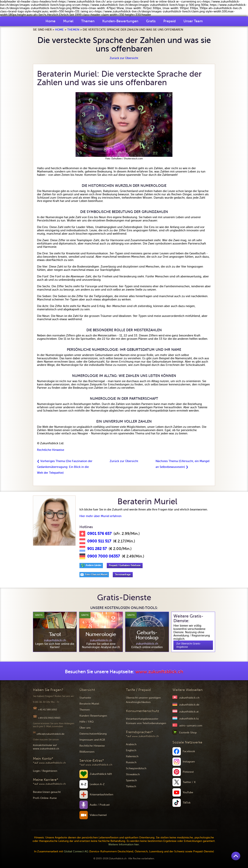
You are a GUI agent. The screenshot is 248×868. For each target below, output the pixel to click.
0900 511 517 (99, 541)
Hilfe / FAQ (87, 722)
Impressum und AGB (92, 740)
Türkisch (131, 786)
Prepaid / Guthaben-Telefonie (125, 565)
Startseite (85, 698)
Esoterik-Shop (188, 733)
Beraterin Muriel (89, 704)
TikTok (187, 803)
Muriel (68, 21)
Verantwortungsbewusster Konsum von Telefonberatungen (146, 721)
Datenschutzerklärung (93, 734)
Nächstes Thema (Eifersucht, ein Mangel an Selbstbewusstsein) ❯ (183, 464)
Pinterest (188, 772)
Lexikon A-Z (97, 784)
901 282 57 (97, 549)
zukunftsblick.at (189, 712)
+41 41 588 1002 (47, 710)
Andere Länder (94, 565)
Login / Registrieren (45, 771)
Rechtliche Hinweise (51, 450)
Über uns (85, 728)
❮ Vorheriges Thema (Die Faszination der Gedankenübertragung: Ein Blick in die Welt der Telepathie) (65, 467)
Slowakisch (133, 774)
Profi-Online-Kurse (45, 798)
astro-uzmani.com (191, 726)
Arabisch (131, 744)
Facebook (189, 751)
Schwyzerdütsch (136, 768)
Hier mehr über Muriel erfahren (100, 516)
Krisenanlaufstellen (101, 795)
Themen (88, 21)
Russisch (131, 762)
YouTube (188, 792)
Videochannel (98, 815)
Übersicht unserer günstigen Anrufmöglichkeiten (143, 700)
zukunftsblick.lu (189, 719)
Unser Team (193, 21)
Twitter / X (189, 782)
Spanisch (131, 780)
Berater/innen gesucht (47, 792)
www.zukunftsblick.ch (159, 672)
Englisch (131, 750)
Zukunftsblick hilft (101, 774)
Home (50, 21)
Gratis (151, 21)
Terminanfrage (123, 575)
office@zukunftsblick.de (50, 734)
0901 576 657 (99, 534)
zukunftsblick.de (189, 705)
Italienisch (132, 756)
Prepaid (170, 21)
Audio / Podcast (100, 805)
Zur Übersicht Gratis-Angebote (189, 645)
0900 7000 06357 (104, 556)
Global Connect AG (76, 851)
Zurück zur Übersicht (124, 58)
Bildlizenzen (87, 752)
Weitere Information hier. (124, 844)
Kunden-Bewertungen (120, 21)
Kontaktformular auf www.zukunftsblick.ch (46, 747)
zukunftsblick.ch (189, 698)
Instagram (189, 762)
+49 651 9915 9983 (49, 718)
